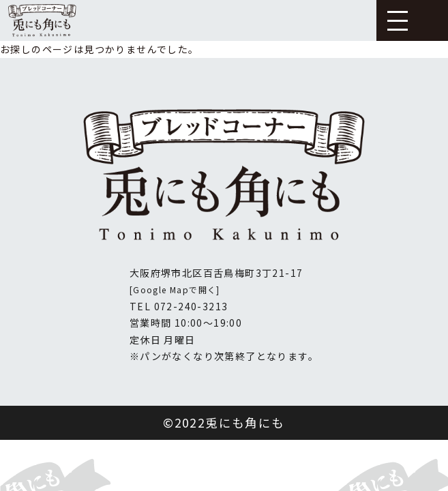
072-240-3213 (191, 306)
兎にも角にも (245, 422)
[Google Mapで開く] (175, 289)
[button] (398, 20)
